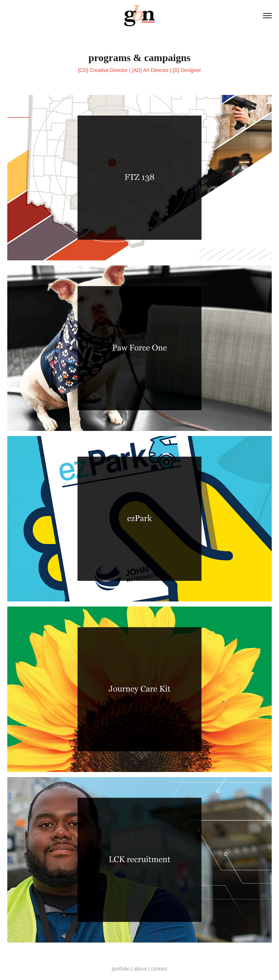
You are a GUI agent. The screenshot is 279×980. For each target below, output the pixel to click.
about (140, 969)
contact (159, 969)
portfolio (121, 969)
